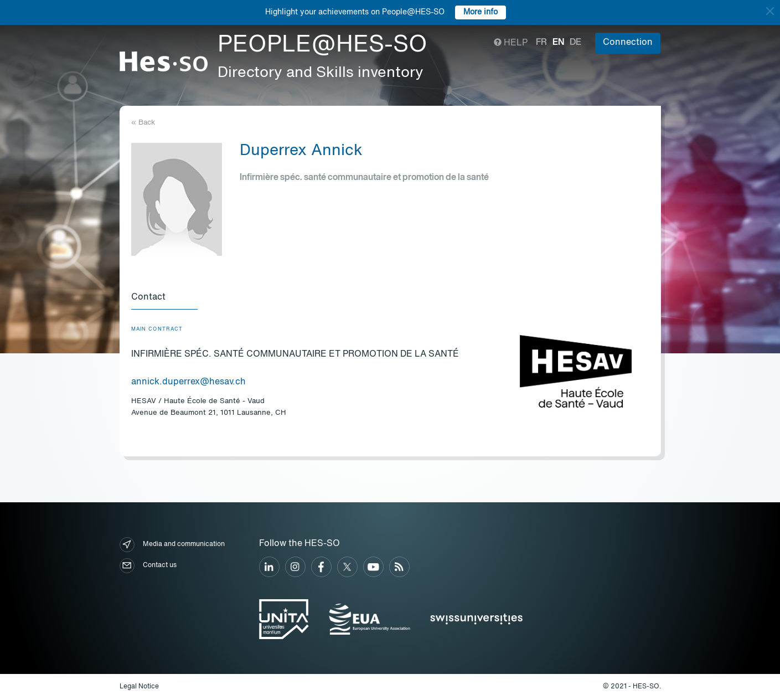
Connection (628, 43)
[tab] (164, 298)
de (575, 43)
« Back (143, 123)
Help (511, 43)
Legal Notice (139, 687)
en (558, 43)
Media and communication (172, 545)
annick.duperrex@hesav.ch (188, 382)
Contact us (148, 566)
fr (541, 43)
